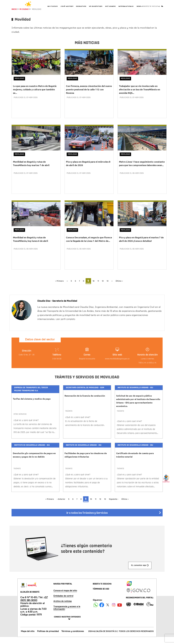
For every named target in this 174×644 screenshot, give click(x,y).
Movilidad (19, 85)
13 (108, 288)
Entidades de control (63, 603)
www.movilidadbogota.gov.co (117, 366)
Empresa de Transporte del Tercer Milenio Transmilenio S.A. (31, 396)
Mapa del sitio (28, 638)
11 (99, 288)
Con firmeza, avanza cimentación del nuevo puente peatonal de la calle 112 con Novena (89, 97)
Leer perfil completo (65, 326)
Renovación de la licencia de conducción (85, 403)
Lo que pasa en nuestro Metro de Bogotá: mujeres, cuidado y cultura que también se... (35, 97)
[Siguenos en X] (108, 612)
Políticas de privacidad (48, 638)
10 (94, 288)
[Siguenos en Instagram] (114, 612)
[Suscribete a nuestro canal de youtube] (120, 612)
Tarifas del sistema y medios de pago (32, 406)
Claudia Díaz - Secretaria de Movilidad (57, 308)
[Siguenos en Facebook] (96, 612)
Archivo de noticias (63, 608)
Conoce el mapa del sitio (65, 598)
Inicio (14, 16)
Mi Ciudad (24, 16)
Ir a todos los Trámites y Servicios (114, 520)
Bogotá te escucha (87, 366)
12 (104, 288)
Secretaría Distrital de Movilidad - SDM (85, 395)
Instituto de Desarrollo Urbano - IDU (135, 395)
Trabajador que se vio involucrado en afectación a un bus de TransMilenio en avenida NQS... (140, 97)
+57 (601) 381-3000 (34, 606)
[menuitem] (53, 9)
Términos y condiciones (73, 638)
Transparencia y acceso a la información (67, 615)
